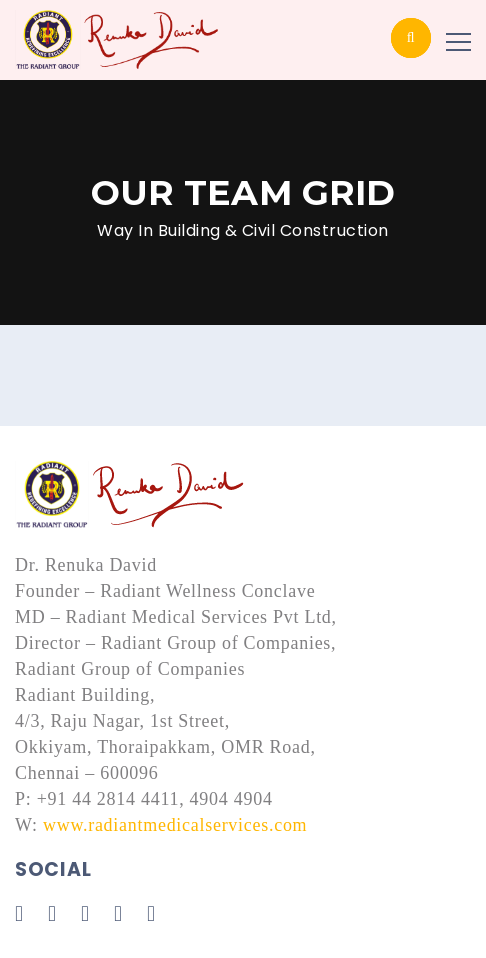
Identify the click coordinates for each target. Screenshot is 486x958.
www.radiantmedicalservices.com (175, 825)
